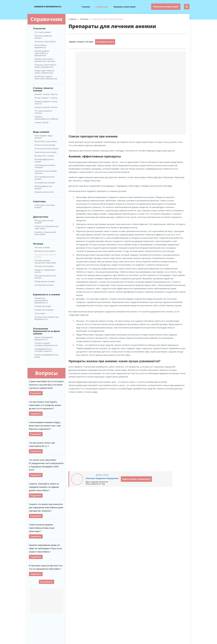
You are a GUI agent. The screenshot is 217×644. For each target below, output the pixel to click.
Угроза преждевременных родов (46, 356)
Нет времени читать (105, 42)
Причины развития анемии (43, 37)
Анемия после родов (44, 310)
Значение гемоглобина (45, 42)
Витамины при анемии (45, 251)
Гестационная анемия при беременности (46, 318)
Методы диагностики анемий (44, 222)
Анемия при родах (43, 306)
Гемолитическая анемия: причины (46, 172)
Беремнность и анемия (47, 294)
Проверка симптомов (124, 7)
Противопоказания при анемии (45, 277)
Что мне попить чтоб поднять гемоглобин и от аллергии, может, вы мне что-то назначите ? (45, 405)
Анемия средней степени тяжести (46, 103)
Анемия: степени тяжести (46, 94)
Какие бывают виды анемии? (43, 137)
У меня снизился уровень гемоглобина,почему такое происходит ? (42, 528)
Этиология (39, 28)
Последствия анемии (44, 285)
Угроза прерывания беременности (44, 338)
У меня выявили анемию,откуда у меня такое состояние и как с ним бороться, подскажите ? (45, 426)
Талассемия (40, 313)
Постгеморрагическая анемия (44, 178)
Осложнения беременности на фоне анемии (46, 331)
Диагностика (41, 217)
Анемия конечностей (44, 192)
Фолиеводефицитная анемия (44, 161)
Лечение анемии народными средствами (45, 262)
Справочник (102, 7)
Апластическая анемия (45, 145)
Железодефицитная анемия (43, 187)
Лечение (38, 244)
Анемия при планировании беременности (41, 300)
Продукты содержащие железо (45, 271)
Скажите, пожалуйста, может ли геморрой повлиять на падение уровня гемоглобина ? (44, 487)
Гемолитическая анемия (45, 152)
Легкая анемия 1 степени (46, 98)
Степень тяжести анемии (43, 89)
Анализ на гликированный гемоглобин (46, 227)
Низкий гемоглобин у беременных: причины (45, 60)
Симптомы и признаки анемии (45, 206)
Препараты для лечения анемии (45, 256)
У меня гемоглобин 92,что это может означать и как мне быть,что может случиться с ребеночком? (46, 385)
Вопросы (46, 373)
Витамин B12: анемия (44, 156)
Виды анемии (41, 132)
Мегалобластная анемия (46, 141)
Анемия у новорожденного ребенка (46, 118)
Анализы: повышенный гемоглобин (45, 233)
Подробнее (36, 393)
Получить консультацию (166, 7)
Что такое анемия (42, 32)
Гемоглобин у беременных (41, 46)
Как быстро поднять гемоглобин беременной (46, 78)
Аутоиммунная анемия (45, 183)
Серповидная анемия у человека (45, 166)
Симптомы (39, 201)
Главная (86, 7)
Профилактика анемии (45, 281)
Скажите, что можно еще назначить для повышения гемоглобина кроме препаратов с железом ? (46, 507)
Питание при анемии (44, 266)
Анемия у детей (41, 122)
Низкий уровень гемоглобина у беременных (42, 53)
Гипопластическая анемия (46, 149)
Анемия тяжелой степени (46, 107)
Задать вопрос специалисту (136, 479)
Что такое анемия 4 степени (43, 112)
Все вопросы (46, 582)
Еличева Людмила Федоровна (102, 478)
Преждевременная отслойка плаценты (43, 350)
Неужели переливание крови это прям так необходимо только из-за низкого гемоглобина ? (45, 548)
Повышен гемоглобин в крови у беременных (45, 66)
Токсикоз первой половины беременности (46, 344)
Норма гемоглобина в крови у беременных (44, 72)
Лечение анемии (42, 247)
